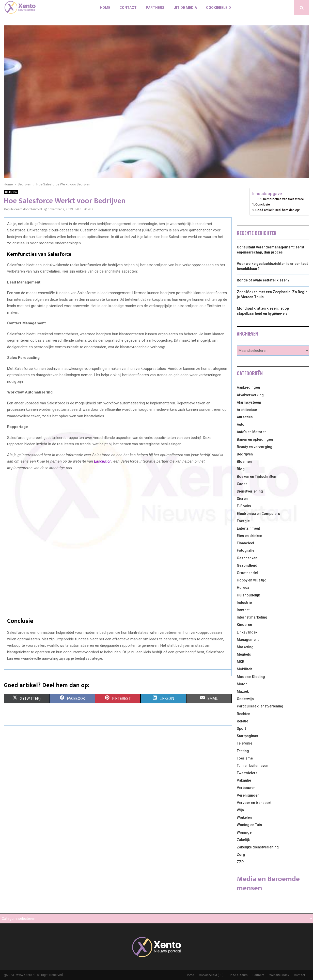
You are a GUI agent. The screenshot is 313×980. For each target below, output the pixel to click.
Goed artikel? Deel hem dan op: (278, 210)
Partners (155, 8)
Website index (279, 975)
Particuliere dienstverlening (260, 706)
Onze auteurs (238, 975)
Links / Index (247, 632)
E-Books (244, 506)
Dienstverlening (250, 491)
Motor (242, 684)
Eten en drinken (249, 536)
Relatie (242, 721)
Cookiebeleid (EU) (211, 975)
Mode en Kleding (251, 677)
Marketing (245, 647)
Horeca (243, 588)
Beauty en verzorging (255, 447)
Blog (241, 469)
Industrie (244, 603)
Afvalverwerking (250, 395)
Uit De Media (185, 8)
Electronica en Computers (258, 514)
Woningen (245, 832)
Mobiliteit (245, 669)
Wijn (240, 810)
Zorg (241, 855)
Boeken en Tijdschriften (256, 477)
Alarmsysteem (249, 402)
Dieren (242, 499)
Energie (243, 521)
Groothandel (247, 573)
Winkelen (244, 817)
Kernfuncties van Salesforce (284, 199)
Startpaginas (247, 736)
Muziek (243, 691)
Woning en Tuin (249, 825)
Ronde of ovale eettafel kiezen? (263, 280)
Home (105, 8)
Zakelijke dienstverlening (258, 847)
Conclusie (263, 204)
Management (248, 640)
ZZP (240, 862)
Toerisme (245, 758)
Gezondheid (247, 565)
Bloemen (244, 462)
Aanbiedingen (248, 387)
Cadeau (243, 484)
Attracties (245, 417)
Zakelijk (243, 840)
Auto (241, 424)
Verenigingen (248, 795)
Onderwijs (245, 699)
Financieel (245, 543)
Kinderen (244, 625)
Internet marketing (252, 617)
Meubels (244, 654)
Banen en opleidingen (255, 439)
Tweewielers (247, 773)
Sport (241, 729)
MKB (241, 662)
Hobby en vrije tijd (252, 580)
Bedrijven (11, 192)
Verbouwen (246, 788)
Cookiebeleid (218, 8)
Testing (243, 751)
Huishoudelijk (248, 595)
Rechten (244, 714)
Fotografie (246, 550)
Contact (128, 8)
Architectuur (247, 410)
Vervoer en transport (254, 803)
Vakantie (244, 780)
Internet (243, 610)
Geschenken (247, 558)
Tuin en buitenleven (253, 766)
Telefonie (245, 743)
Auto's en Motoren (252, 432)
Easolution (103, 461)
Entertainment (248, 528)
